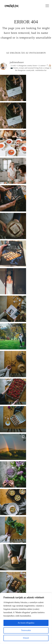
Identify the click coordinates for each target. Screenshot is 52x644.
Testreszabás (26, 630)
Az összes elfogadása (26, 623)
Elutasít (26, 638)
